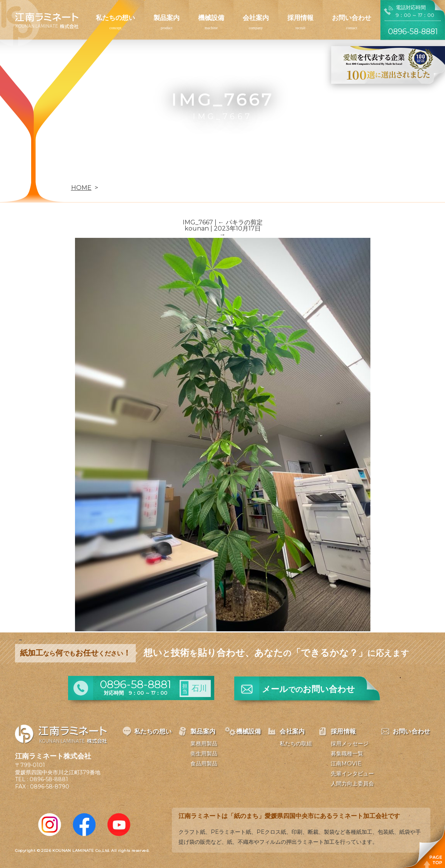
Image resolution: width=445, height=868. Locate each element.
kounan (197, 228)
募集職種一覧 (347, 753)
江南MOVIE (346, 763)
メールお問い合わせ (308, 689)
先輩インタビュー (352, 773)
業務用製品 (204, 744)
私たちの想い (115, 18)
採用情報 (300, 18)
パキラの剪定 (240, 222)
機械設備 (211, 18)
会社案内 (256, 18)
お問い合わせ (352, 18)
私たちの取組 (296, 744)
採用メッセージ (350, 744)
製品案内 (167, 18)
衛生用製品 (204, 753)
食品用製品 (204, 763)
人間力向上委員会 (352, 783)
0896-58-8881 (49, 779)
